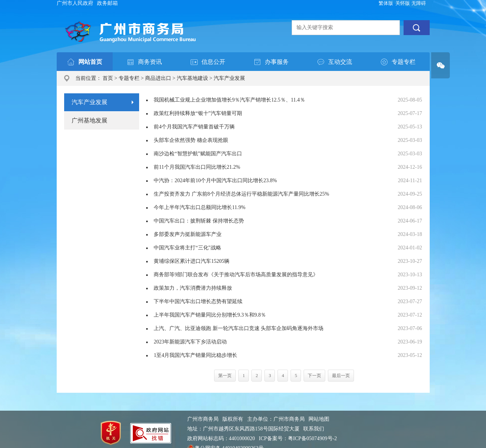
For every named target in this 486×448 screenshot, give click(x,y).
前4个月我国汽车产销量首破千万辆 (194, 127)
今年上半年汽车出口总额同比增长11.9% (200, 207)
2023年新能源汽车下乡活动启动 (190, 342)
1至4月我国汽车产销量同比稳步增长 (195, 355)
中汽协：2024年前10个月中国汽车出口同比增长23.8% (215, 181)
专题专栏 (129, 78)
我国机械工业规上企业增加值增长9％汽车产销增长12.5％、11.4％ (229, 100)
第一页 (225, 376)
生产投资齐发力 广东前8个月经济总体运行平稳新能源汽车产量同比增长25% (241, 194)
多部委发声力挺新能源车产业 (188, 234)
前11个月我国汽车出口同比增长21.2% (197, 167)
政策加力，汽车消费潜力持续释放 (193, 288)
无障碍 (419, 3)
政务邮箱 (107, 3)
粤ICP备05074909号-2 (312, 438)
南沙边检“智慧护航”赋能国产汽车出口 (198, 154)
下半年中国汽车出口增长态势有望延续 (198, 301)
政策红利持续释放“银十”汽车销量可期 (198, 113)
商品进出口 (158, 78)
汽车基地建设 (192, 78)
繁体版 (386, 3)
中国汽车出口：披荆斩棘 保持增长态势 (199, 221)
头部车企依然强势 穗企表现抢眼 (191, 140)
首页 (108, 78)
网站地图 (319, 419)
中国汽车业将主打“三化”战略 (187, 248)
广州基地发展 (90, 120)
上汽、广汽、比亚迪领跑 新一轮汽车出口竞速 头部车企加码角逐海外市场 (239, 328)
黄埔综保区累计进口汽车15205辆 (192, 261)
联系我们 (314, 429)
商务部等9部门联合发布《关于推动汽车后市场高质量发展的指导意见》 (236, 275)
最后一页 (341, 376)
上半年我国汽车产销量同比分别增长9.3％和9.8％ (210, 315)
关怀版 (403, 3)
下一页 (314, 376)
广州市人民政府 (75, 3)
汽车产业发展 (229, 78)
